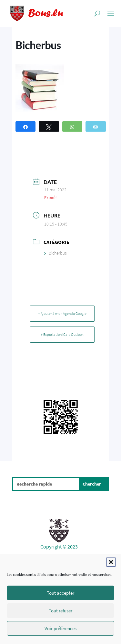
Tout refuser (60, 611)
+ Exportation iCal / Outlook (62, 334)
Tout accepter (60, 593)
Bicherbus (55, 253)
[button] (111, 562)
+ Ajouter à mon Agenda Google (62, 313)
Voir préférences (60, 628)
